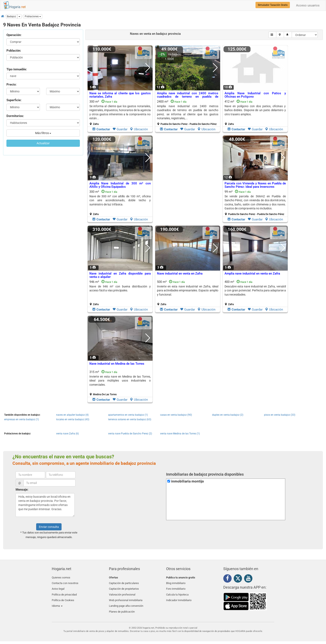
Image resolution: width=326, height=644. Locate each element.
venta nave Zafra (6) (67, 434)
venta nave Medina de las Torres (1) (180, 434)
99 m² (255, 203)
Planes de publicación (122, 607)
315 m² (120, 383)
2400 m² (188, 113)
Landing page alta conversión (126, 602)
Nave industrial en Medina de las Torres (117, 364)
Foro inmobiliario (176, 587)
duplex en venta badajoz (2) (228, 415)
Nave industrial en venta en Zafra (180, 274)
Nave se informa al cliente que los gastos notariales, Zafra (120, 95)
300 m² (120, 113)
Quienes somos (61, 577)
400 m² (255, 293)
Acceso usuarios (308, 5)
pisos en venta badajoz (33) (280, 415)
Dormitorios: (15, 116)
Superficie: (14, 100)
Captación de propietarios (124, 587)
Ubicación (139, 129)
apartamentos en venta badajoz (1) (128, 415)
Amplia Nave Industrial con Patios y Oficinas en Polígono (255, 95)
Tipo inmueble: (17, 69)
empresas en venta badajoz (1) (22, 419)
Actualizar (43, 143)
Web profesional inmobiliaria (126, 597)
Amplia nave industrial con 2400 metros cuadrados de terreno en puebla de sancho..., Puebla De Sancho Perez (188, 97)
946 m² (120, 293)
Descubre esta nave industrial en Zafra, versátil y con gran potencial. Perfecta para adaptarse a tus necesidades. (255, 290)
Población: (14, 51)
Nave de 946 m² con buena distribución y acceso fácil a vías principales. (120, 288)
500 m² (188, 293)
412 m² (255, 113)
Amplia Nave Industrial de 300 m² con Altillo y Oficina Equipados (120, 185)
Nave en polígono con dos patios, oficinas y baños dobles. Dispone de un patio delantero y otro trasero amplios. (255, 110)
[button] (33, 16)
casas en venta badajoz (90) (176, 415)
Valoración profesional (122, 592)
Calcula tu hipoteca (177, 592)
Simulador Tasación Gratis (273, 5)
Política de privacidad (64, 592)
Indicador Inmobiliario (179, 597)
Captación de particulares (124, 582)
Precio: (11, 85)
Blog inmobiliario (176, 582)
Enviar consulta (49, 527)
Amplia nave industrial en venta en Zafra (252, 274)
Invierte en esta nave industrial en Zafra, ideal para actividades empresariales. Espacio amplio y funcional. (188, 290)
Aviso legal (58, 587)
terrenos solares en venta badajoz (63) (130, 419)
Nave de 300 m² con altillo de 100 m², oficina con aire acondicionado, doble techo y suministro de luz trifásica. (120, 200)
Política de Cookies (63, 597)
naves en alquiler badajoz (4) (72, 415)
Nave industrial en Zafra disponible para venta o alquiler (120, 275)
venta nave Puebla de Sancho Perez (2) (130, 434)
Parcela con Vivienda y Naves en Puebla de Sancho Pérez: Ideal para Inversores (255, 185)
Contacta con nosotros (65, 582)
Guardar (120, 129)
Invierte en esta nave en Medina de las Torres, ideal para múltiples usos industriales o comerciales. (120, 381)
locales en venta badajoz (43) (73, 419)
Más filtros (43, 133)
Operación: (14, 35)
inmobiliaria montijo (188, 481)
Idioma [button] (57, 602)
